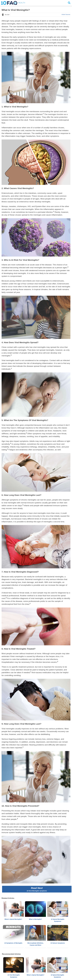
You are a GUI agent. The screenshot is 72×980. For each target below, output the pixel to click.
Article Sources (66, 14)
